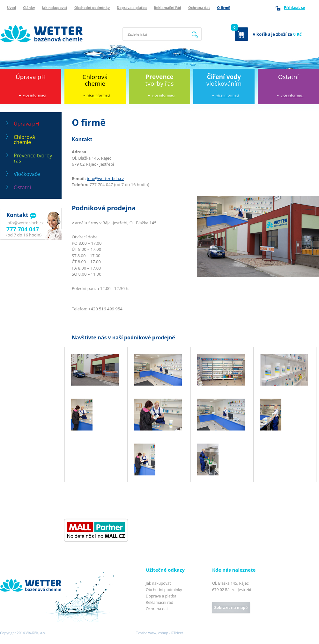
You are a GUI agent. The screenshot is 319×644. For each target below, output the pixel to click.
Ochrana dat (199, 7)
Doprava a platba (132, 7)
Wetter (7, 570)
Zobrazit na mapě (231, 608)
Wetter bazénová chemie (24, 18)
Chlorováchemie (95, 80)
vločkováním (224, 80)
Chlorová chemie (24, 140)
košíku (263, 34)
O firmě (224, 7)
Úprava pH (31, 77)
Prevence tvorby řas (33, 158)
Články (29, 7)
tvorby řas (160, 80)
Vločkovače (27, 174)
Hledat (195, 34)
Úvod (11, 7)
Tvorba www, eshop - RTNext (159, 633)
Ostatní (288, 77)
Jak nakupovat (55, 7)
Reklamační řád (167, 7)
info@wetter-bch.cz (25, 223)
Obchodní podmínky (92, 7)
